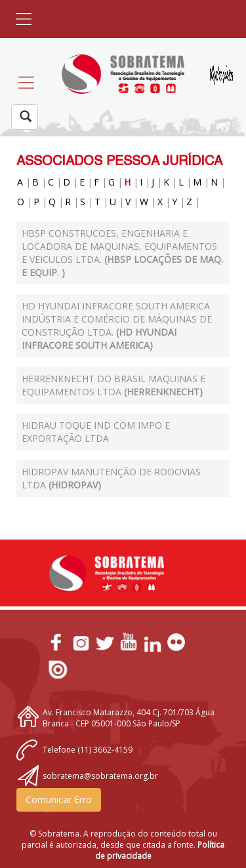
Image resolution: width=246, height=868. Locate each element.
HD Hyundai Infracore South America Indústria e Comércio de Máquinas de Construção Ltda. (117, 325)
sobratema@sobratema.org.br (100, 776)
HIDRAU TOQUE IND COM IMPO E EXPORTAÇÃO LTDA (96, 432)
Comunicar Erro (59, 799)
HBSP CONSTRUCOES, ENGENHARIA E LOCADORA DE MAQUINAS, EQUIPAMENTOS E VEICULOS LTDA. (122, 253)
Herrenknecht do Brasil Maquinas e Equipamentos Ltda (113, 385)
